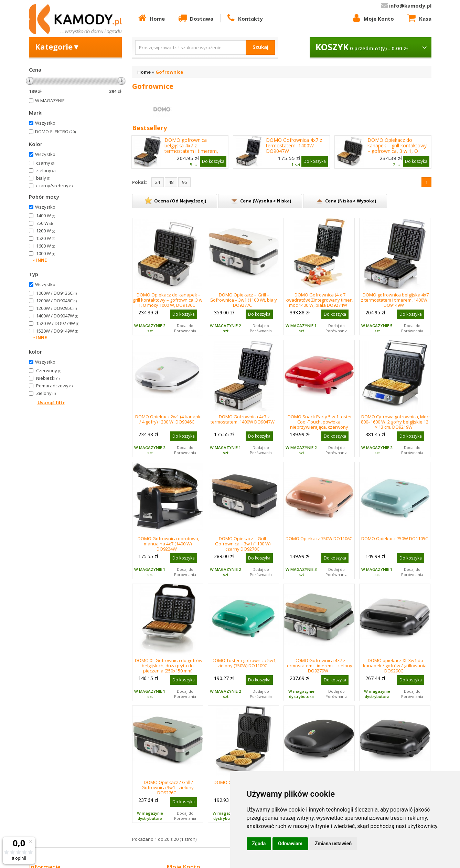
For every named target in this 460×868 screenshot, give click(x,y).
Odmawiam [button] (290, 844)
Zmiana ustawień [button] (333, 844)
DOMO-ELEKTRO (55, 132)
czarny (45, 163)
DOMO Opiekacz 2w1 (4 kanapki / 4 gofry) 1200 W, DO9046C (168, 419)
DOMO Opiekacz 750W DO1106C (319, 538)
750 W (44, 223)
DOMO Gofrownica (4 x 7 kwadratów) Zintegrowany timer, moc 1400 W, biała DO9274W (319, 300)
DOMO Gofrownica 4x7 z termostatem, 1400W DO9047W (294, 146)
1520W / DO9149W (57, 331)
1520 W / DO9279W (58, 323)
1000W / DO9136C (56, 293)
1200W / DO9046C (56, 301)
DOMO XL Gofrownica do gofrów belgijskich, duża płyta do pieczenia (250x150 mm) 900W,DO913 (169, 668)
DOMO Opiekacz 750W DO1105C (395, 538)
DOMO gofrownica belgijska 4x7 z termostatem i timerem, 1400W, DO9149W (191, 148)
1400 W (46, 216)
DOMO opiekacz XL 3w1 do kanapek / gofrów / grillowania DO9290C (395, 666)
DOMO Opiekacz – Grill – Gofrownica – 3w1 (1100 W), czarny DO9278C (243, 544)
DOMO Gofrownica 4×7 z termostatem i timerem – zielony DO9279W (319, 666)
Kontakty (244, 18)
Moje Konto (373, 18)
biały (43, 178)
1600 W (46, 246)
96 (184, 182)
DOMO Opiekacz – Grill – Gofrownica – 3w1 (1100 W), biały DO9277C (243, 300)
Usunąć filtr (51, 402)
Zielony (46, 393)
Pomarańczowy (54, 386)
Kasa (419, 18)
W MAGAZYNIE (50, 101)
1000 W (46, 253)
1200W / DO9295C (56, 308)
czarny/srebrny (54, 186)
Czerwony (49, 370)
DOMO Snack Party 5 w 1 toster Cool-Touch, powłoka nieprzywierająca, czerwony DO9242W (320, 424)
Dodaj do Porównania (185, 328)
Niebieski (48, 378)
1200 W (46, 231)
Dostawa (195, 18)
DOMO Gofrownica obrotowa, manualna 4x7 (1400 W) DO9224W (168, 544)
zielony (46, 170)
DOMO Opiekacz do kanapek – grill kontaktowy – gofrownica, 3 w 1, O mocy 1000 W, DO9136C (397, 148)
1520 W (46, 238)
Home (151, 18)
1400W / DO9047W (57, 316)
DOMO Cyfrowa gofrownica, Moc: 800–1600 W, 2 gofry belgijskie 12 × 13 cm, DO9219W (395, 422)
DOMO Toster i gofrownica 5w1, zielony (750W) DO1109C (244, 663)
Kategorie (58, 46)
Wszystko (45, 123)
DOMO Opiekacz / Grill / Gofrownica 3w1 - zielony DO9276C (168, 787)
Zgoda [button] (259, 844)
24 (158, 182)
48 (171, 182)
